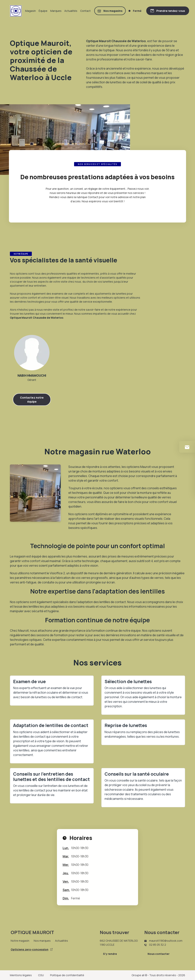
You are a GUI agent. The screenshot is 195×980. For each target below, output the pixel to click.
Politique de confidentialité (67, 975)
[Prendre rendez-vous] (168, 11)
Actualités (71, 11)
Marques (56, 11)
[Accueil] (16, 11)
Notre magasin (20, 941)
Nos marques (42, 941)
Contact (85, 11)
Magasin (30, 11)
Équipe (43, 11)
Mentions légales (21, 975)
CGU (41, 975)
